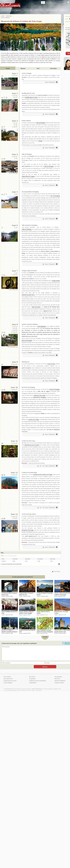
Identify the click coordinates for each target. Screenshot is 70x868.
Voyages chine (9, 16)
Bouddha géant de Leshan (31, 96)
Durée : (67, 19)
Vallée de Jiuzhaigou (27, 228)
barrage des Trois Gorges (28, 528)
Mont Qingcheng (42, 325)
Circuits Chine (5, 10)
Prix (38, 67)
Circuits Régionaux (16, 10)
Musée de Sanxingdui (27, 339)
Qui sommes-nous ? (8, 677)
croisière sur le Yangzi (34, 418)
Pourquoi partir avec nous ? (10, 679)
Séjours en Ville (28, 10)
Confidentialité (33, 681)
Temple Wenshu (56, 279)
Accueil (3, 16)
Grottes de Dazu (51, 362)
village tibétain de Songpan (28, 175)
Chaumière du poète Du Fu (28, 293)
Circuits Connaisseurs (18, 16)
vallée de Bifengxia (41, 121)
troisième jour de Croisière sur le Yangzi (43, 473)
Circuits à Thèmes (39, 10)
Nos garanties (32, 677)
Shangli (40, 139)
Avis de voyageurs (8, 681)
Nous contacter (7, 675)
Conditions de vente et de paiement (37, 679)
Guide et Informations (52, 10)
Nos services (32, 675)
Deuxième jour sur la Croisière (32, 443)
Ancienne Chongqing (54, 388)
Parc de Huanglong (55, 194)
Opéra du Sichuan (36, 305)
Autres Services (64, 10)
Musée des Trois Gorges (40, 394)
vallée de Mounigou (49, 165)
